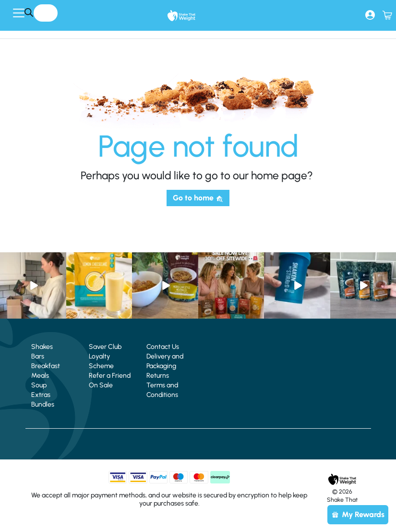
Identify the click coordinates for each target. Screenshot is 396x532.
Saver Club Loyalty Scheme (105, 356)
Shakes (42, 347)
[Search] (29, 12)
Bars (38, 356)
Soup (39, 385)
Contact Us (163, 347)
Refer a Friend (110, 376)
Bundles (43, 404)
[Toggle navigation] (19, 13)
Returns (158, 376)
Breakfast (46, 366)
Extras (41, 395)
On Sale (101, 385)
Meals (40, 376)
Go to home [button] (198, 198)
